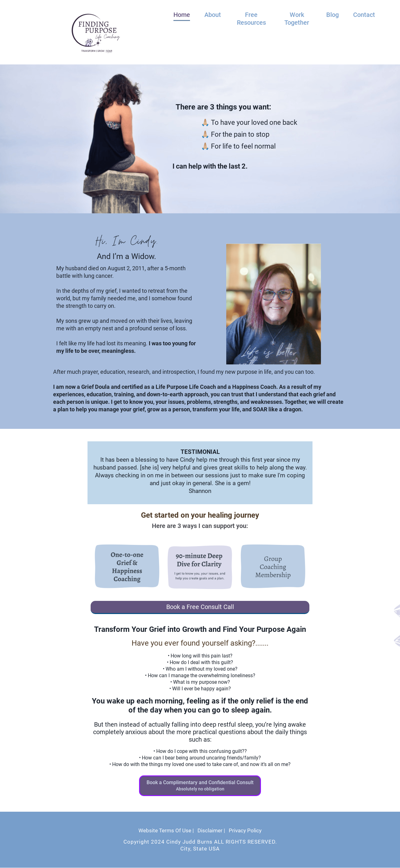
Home (182, 15)
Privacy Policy (245, 831)
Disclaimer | (211, 831)
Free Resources (251, 19)
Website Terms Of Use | (166, 831)
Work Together (297, 19)
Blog (332, 15)
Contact (364, 15)
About (213, 15)
